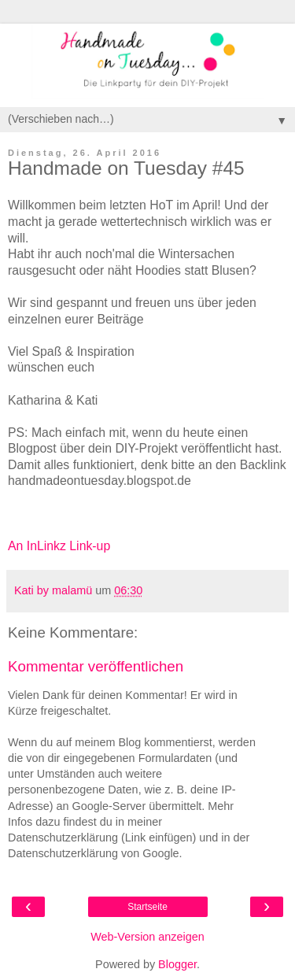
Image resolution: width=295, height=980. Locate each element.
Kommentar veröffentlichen (96, 666)
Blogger (177, 964)
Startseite (147, 907)
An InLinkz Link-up (59, 546)
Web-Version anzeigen (147, 937)
